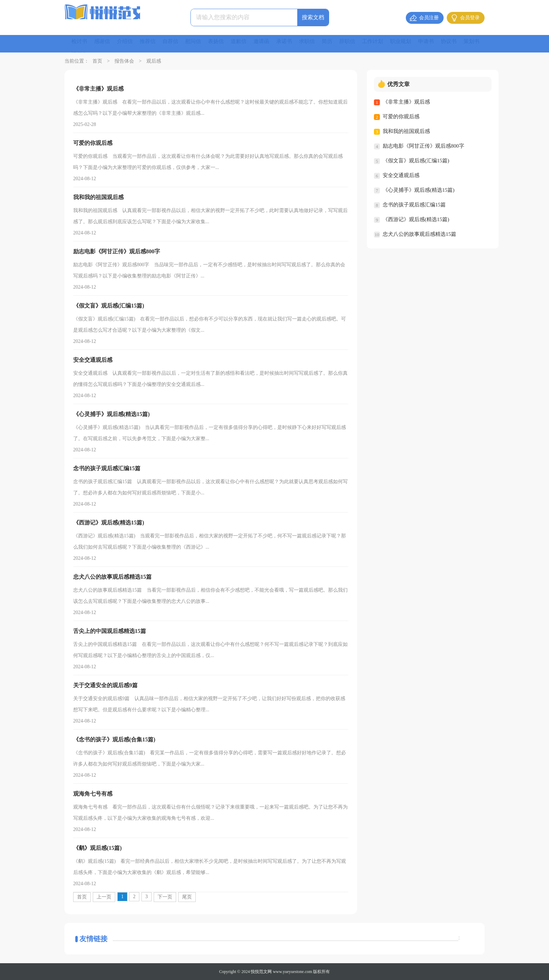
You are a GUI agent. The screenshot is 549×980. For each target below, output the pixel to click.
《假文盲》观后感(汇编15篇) (416, 161)
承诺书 (294, 44)
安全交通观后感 (401, 175)
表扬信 (223, 44)
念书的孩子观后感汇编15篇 (414, 205)
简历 (339, 44)
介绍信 (127, 44)
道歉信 (246, 44)
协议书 (466, 44)
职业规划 (416, 44)
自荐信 (175, 44)
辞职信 (360, 44)
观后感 (154, 61)
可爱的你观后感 (401, 117)
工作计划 (387, 44)
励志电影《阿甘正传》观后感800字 (423, 146)
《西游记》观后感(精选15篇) (416, 219)
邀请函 (270, 44)
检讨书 (80, 44)
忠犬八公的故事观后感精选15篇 (419, 234)
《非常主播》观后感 (406, 102)
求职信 (318, 44)
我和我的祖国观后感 (406, 131)
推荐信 (151, 44)
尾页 (187, 897)
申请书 (443, 44)
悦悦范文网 (261, 972)
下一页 (165, 897)
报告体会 (124, 61)
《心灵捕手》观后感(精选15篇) (419, 190)
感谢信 (104, 44)
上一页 (104, 897)
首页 (97, 61)
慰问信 (199, 44)
